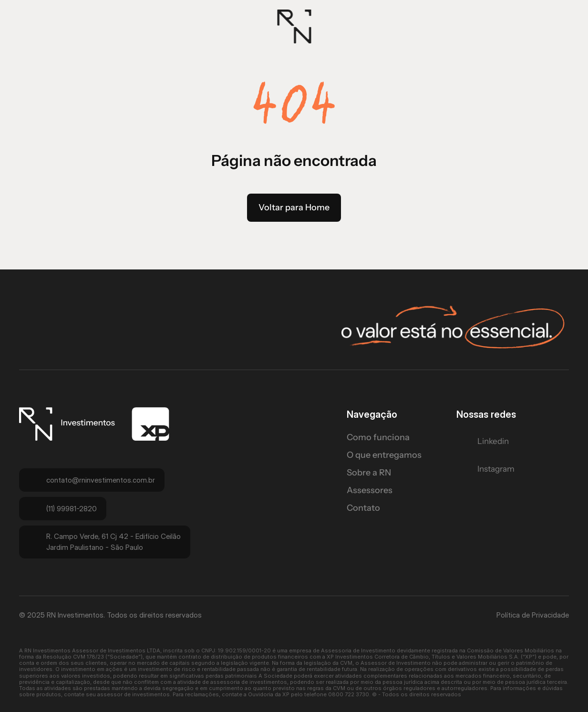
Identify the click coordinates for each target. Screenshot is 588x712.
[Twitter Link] (489, 442)
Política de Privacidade (533, 615)
